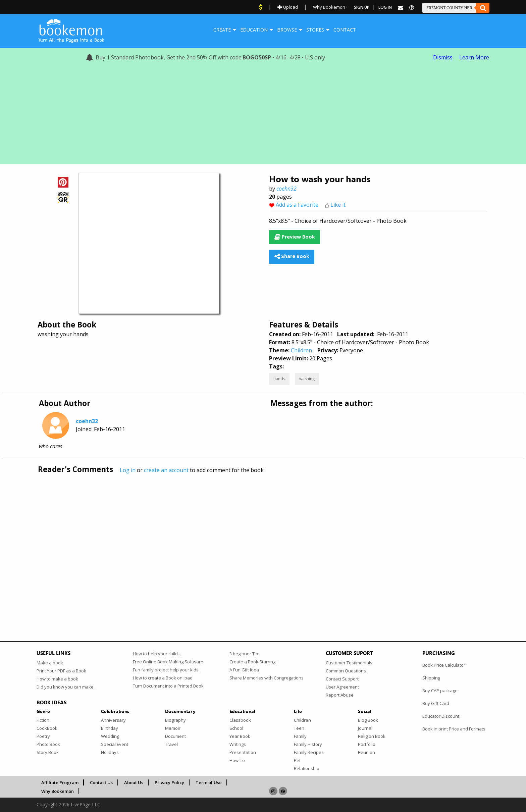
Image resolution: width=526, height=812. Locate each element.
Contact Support (342, 679)
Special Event (115, 744)
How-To (237, 760)
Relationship (307, 768)
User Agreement (342, 687)
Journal (365, 728)
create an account (166, 470)
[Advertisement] (263, 117)
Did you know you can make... (67, 687)
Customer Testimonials (349, 663)
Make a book (50, 663)
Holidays (110, 752)
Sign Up (362, 7)
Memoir (173, 728)
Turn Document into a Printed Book (168, 686)
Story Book (48, 752)
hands (279, 379)
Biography (175, 720)
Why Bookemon (58, 791)
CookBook (47, 728)
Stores (315, 30)
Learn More (474, 57)
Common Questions (346, 671)
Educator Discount (441, 716)
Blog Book (368, 720)
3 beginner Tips (245, 654)
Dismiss (443, 57)
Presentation (243, 752)
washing (307, 379)
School (236, 728)
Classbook (240, 720)
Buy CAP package (440, 691)
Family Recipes (309, 752)
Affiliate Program (60, 782)
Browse (287, 30)
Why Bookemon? (330, 7)
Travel (171, 744)
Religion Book (372, 736)
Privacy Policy (169, 782)
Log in (128, 470)
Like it (338, 205)
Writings (238, 744)
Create (222, 30)
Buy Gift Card (436, 703)
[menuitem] (222, 30)
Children (301, 350)
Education (254, 30)
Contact (345, 30)
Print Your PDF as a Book (61, 671)
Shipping (431, 678)
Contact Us (101, 782)
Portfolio (367, 744)
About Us (134, 782)
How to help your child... (157, 654)
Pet (297, 760)
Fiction (43, 720)
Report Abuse (340, 695)
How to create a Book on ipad (163, 678)
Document (175, 736)
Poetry (43, 736)
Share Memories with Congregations (267, 678)
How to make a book (57, 679)
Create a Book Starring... (254, 662)
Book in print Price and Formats (454, 729)
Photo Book (48, 744)
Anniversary (113, 720)
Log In (385, 7)
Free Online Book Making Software (168, 662)
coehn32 (286, 189)
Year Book (240, 736)
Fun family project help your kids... (167, 670)
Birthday (110, 728)
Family (300, 736)
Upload (288, 7)
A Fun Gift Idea (244, 670)
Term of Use (209, 782)
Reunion (366, 752)
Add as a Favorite (297, 205)
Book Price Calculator (444, 665)
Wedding (110, 736)
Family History (308, 744)
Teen (299, 728)
